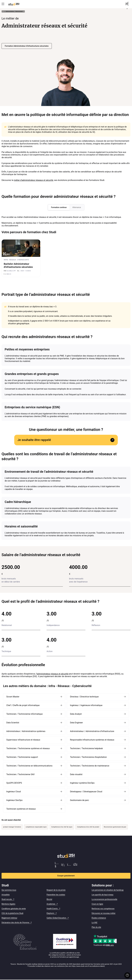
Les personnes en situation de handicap (108, 890)
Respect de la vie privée (56, 890)
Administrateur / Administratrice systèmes (26, 731)
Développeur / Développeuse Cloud (86, 792)
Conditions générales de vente (14, 909)
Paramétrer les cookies (56, 895)
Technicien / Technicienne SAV (20, 775)
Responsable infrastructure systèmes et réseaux (92, 740)
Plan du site (96, 927)
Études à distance (99, 918)
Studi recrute (7, 899)
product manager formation (12, 827)
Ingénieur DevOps (14, 800)
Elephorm (50, 913)
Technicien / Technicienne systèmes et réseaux (28, 749)
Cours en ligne (97, 904)
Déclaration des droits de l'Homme (15, 923)
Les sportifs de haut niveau (102, 895)
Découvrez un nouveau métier (104, 913)
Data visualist (76, 775)
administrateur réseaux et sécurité (53, 674)
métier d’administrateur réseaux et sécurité (34, 180)
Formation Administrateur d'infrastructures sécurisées (27, 46)
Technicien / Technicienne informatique (24, 714)
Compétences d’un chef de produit (88, 827)
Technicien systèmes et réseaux (21, 809)
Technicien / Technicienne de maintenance (90, 766)
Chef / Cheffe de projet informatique (23, 706)
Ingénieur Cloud (14, 792)
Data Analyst (76, 714)
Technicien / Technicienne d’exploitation (88, 757)
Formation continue (58, 207)
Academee (51, 904)
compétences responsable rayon (36, 827)
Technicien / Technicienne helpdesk (86, 749)
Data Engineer (76, 723)
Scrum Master (13, 697)
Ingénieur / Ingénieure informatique (86, 706)
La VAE (94, 923)
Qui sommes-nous (9, 890)
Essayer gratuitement (66, 876)
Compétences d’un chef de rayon (62, 827)
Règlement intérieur (9, 918)
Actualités (6, 895)
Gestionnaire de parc (80, 800)
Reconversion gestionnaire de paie (115, 827)
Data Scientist (13, 723)
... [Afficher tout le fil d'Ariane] (3, 11)
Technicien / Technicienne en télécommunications (29, 766)
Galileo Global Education (56, 918)
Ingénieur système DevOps (82, 783)
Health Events (52, 909)
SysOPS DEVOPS (14, 783)
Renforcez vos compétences (103, 909)
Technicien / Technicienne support (22, 757)
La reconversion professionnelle (104, 899)
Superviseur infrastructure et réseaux (23, 740)
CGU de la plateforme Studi (12, 913)
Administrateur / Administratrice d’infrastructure (92, 731)
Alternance (77, 207)
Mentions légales (8, 904)
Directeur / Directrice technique (84, 697)
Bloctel (49, 899)
